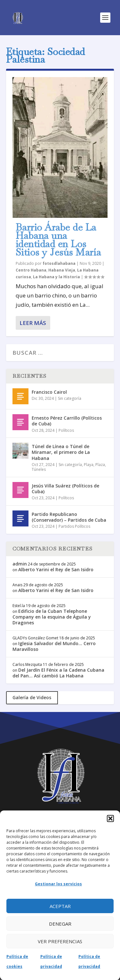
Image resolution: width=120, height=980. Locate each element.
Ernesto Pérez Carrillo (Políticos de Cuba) (67, 421)
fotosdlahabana (59, 263)
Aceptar (60, 906)
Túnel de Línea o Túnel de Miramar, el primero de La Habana (61, 452)
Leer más (33, 323)
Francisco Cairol (49, 392)
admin (20, 564)
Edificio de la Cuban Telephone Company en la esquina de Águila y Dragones (52, 617)
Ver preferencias (60, 941)
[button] (110, 818)
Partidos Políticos (74, 526)
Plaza (100, 465)
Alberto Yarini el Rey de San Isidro (56, 569)
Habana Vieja (62, 270)
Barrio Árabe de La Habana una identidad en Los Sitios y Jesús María (58, 240)
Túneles (39, 469)
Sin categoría (70, 398)
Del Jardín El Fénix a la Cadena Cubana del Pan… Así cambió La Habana (58, 673)
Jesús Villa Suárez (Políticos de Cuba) (65, 489)
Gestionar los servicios (58, 884)
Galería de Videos (32, 697)
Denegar (60, 924)
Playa (89, 465)
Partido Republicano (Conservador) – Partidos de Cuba (69, 517)
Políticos (66, 430)
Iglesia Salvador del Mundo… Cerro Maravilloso (54, 646)
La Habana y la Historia (56, 277)
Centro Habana (31, 270)
